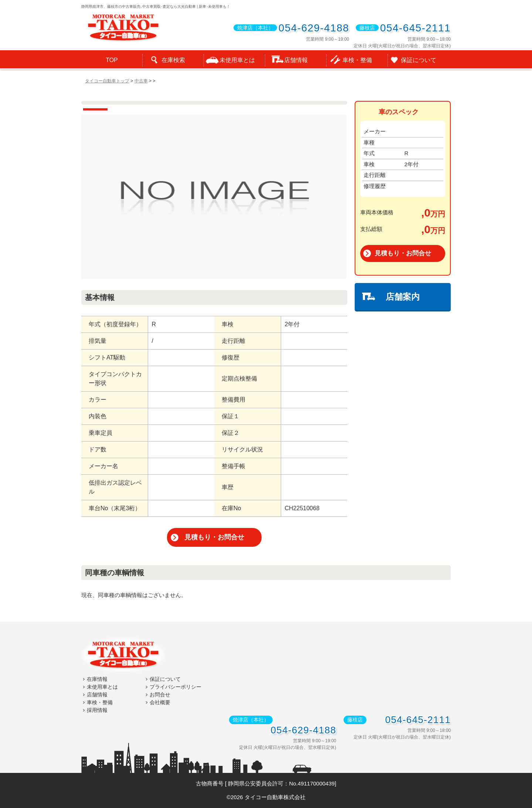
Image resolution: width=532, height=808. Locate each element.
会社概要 (160, 702)
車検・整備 (100, 702)
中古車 (141, 81)
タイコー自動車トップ (107, 81)
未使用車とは (102, 686)
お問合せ (160, 694)
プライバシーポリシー (175, 686)
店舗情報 (97, 694)
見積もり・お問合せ (214, 537)
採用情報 (97, 710)
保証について (165, 679)
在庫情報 (97, 679)
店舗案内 (403, 297)
